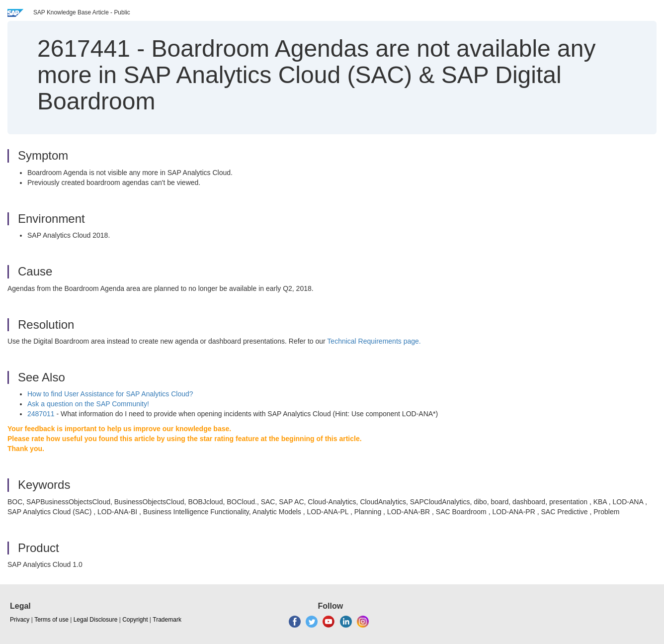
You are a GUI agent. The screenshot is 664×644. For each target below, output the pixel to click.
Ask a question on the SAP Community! (88, 404)
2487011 (41, 414)
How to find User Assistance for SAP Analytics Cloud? (110, 394)
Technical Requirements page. (374, 341)
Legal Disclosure (96, 620)
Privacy (20, 620)
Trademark (167, 620)
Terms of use (51, 620)
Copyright (135, 620)
